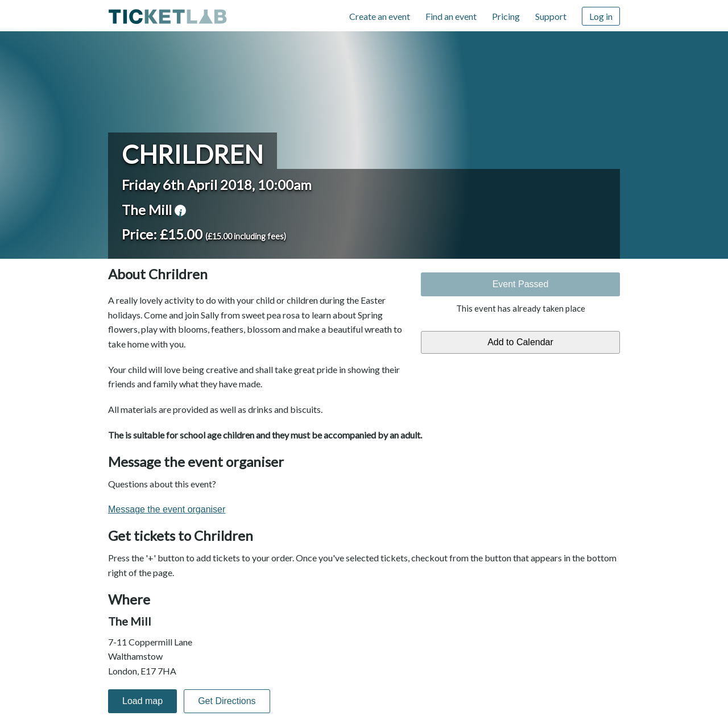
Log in (601, 16)
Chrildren (193, 154)
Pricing (506, 16)
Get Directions (227, 701)
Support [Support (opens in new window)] (551, 16)
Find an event (451, 16)
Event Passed (521, 284)
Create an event (380, 16)
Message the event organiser (167, 509)
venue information (180, 210)
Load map (142, 701)
